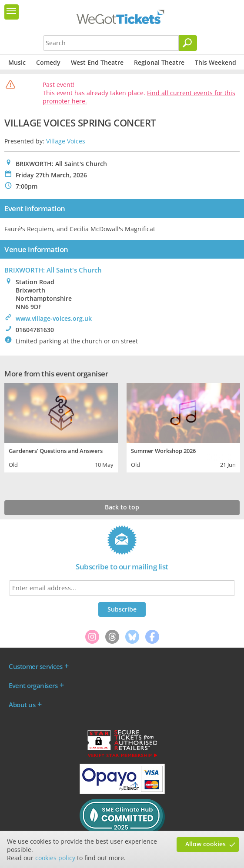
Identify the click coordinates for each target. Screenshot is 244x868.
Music (17, 62)
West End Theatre (97, 62)
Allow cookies (206, 844)
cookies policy (55, 858)
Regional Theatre (159, 62)
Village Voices (66, 141)
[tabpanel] (61, 427)
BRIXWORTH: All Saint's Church (53, 270)
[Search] (188, 43)
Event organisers (33, 685)
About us (22, 705)
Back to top (122, 507)
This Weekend (216, 62)
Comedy (48, 62)
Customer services (36, 666)
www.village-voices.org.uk (54, 318)
